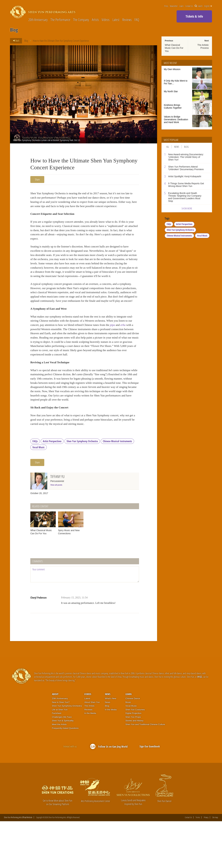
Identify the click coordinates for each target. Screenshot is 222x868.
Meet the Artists (59, 771)
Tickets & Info (194, 16)
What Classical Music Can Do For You (174, 48)
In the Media (90, 760)
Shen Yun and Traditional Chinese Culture (145, 771)
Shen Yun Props (133, 764)
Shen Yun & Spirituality (63, 767)
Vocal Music (39, 494)
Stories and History (134, 767)
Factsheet (57, 760)
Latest (116, 20)
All (168, 147)
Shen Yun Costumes (135, 756)
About (55, 741)
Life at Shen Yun (60, 756)
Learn (181, 6)
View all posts (56, 532)
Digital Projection (133, 760)
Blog (26, 41)
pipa (136, 352)
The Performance (60, 20)
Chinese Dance (133, 745)
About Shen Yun (92, 749)
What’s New (111, 745)
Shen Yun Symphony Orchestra (82, 488)
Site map (215, 864)
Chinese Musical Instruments (117, 488)
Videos (106, 20)
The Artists (89, 753)
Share (37, 180)
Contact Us (189, 6)
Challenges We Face (62, 764)
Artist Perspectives (52, 488)
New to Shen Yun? (61, 749)
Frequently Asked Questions (65, 775)
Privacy (206, 864)
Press (166, 6)
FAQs (35, 488)
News (177, 147)
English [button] (208, 6)
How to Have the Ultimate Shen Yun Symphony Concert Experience (61, 41)
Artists (95, 20)
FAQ (137, 20)
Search (199, 6)
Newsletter (174, 6)
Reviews (127, 20)
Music (128, 749)
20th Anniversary (38, 20)
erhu (38, 357)
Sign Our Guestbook (150, 793)
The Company (81, 20)
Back (15, 41)
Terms (198, 864)
